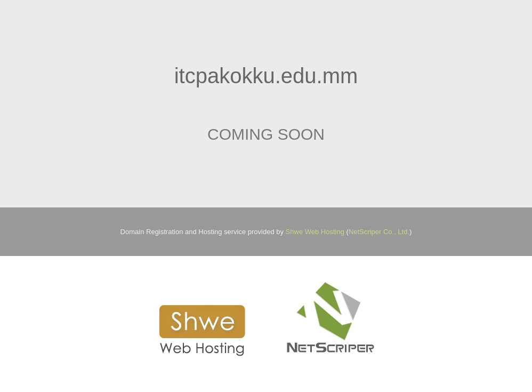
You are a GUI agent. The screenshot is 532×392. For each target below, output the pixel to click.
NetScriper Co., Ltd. (379, 232)
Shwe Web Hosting (315, 232)
